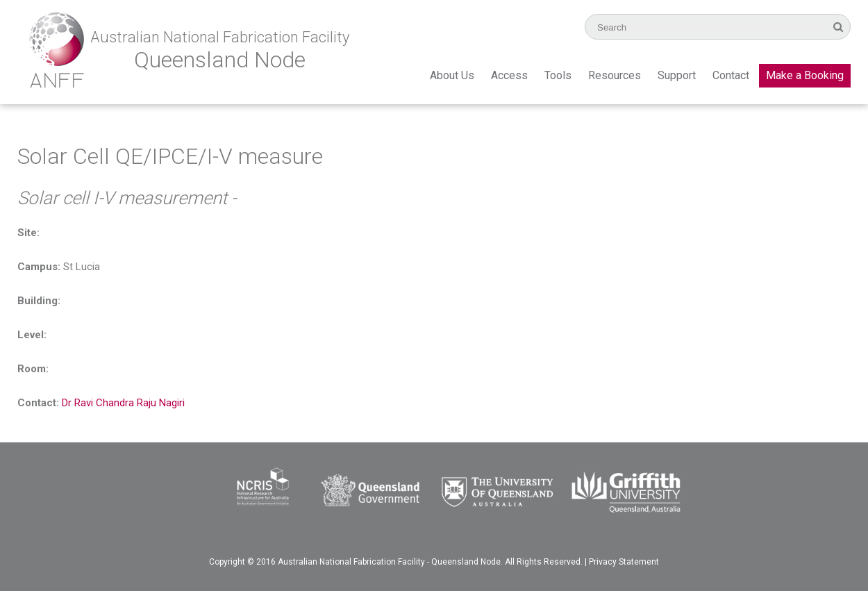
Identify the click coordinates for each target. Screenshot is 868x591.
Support (677, 75)
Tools (558, 75)
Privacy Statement (624, 562)
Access (509, 75)
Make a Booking (805, 75)
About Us (452, 75)
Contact (731, 75)
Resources (615, 75)
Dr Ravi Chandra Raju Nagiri (123, 403)
